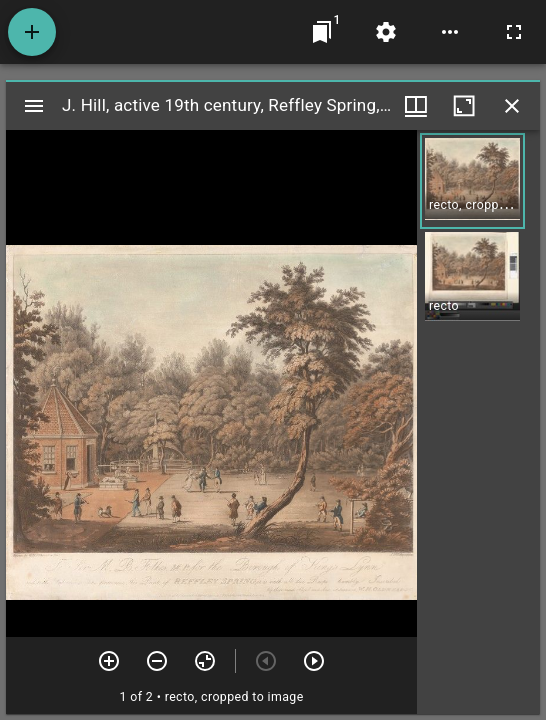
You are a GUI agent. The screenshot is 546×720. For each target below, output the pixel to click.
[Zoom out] (157, 661)
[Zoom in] (109, 661)
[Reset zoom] (205, 661)
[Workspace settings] (386, 32)
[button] (472, 181)
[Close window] (512, 106)
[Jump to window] (322, 32)
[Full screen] (514, 32)
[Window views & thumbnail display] (416, 106)
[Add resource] (32, 32)
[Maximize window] (464, 106)
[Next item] (314, 661)
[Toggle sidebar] (34, 106)
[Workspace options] (450, 32)
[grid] (478, 422)
